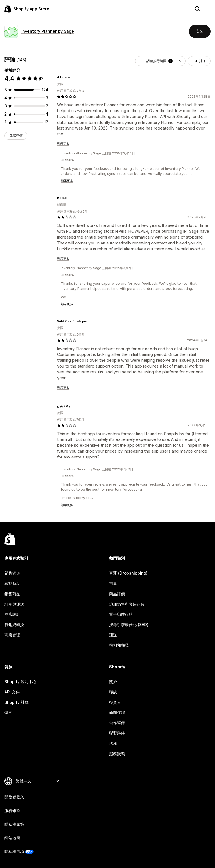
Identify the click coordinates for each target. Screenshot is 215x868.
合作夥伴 (117, 723)
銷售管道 (12, 573)
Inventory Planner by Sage (48, 31)
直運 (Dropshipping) (128, 573)
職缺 (113, 692)
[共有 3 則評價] (47, 98)
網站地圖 (12, 838)
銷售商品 (12, 594)
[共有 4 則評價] (47, 114)
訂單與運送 (14, 604)
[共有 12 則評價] (46, 122)
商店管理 (12, 635)
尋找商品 (12, 583)
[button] (180, 61)
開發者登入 (14, 797)
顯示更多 (63, 144)
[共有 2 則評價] (47, 106)
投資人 (115, 702)
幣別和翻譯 (119, 645)
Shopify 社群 (17, 702)
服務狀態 (117, 754)
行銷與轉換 (14, 624)
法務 (113, 743)
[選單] (208, 9)
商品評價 (117, 594)
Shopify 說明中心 (20, 682)
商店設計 (12, 614)
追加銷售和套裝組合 (127, 604)
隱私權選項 (14, 851)
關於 (113, 682)
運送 (113, 635)
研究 (8, 712)
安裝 (200, 31)
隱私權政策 (14, 824)
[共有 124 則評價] (45, 90)
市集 (113, 583)
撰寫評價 (16, 136)
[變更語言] (37, 781)
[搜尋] (198, 9)
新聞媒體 (117, 712)
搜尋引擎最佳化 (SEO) (129, 624)
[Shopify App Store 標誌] (27, 9)
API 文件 (12, 692)
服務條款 (12, 811)
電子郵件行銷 (121, 614)
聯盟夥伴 (117, 733)
